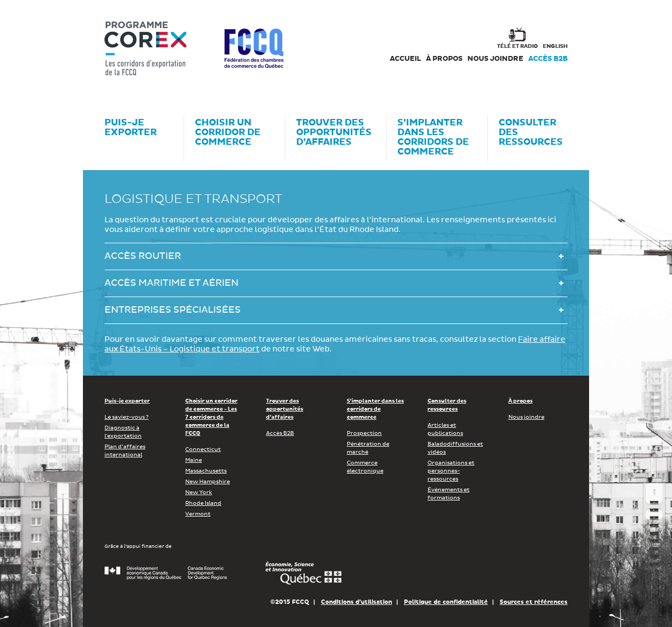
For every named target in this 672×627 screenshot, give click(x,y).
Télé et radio (517, 46)
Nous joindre (495, 59)
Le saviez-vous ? (127, 417)
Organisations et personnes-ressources (451, 471)
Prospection (364, 433)
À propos (444, 59)
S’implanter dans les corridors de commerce (375, 409)
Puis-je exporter (127, 401)
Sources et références (534, 602)
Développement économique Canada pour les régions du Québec (166, 573)
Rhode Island (203, 503)
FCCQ (254, 48)
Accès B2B (548, 59)
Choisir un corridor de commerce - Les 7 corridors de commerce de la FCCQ (211, 417)
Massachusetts (206, 471)
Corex (145, 48)
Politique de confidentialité (446, 602)
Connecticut (203, 449)
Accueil (405, 59)
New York (199, 492)
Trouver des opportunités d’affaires (285, 409)
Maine (194, 460)
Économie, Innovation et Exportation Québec (303, 573)
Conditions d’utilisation (356, 602)
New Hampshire (208, 482)
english (555, 46)
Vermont (198, 514)
